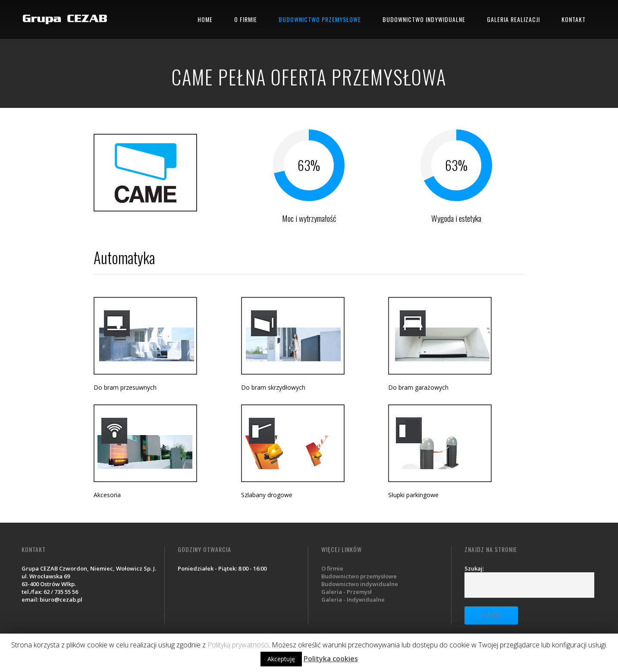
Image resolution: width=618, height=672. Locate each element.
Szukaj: (474, 568)
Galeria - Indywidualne (353, 599)
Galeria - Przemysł (347, 592)
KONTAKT (574, 19)
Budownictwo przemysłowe (359, 576)
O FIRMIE (246, 19)
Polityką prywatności (238, 645)
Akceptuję (281, 659)
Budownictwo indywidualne (360, 584)
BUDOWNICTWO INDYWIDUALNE (424, 19)
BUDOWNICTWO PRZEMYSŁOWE (320, 19)
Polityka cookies (331, 659)
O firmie (332, 568)
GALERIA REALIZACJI (513, 19)
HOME (205, 19)
